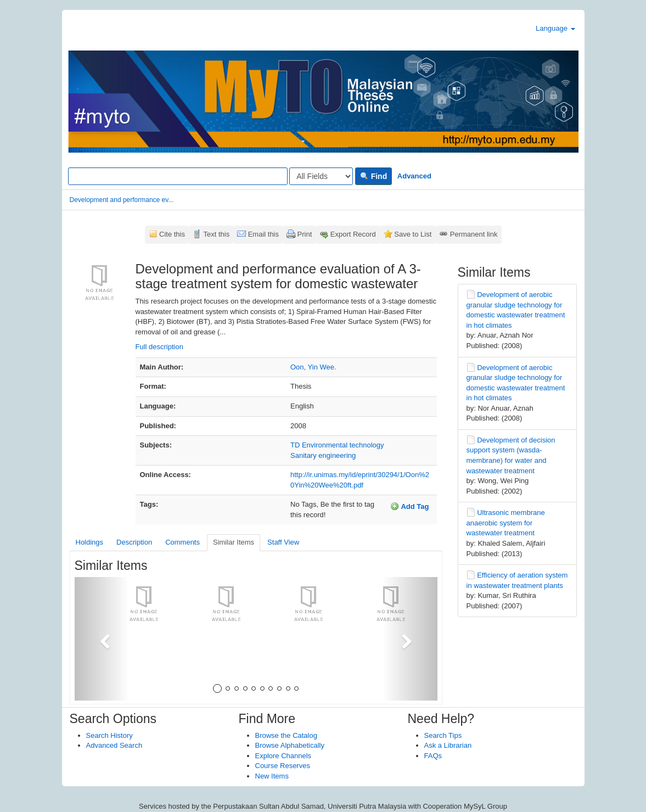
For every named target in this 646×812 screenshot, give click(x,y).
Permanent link (474, 234)
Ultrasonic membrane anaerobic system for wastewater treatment (506, 523)
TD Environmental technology (337, 445)
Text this (216, 234)
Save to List (413, 234)
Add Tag (409, 506)
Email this (263, 234)
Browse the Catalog (286, 735)
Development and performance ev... (122, 200)
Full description (159, 347)
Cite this (172, 234)
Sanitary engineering (323, 455)
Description (134, 542)
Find (373, 176)
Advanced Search (114, 745)
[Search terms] (178, 176)
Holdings (90, 542)
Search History (109, 735)
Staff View (283, 542)
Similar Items (234, 542)
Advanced (414, 176)
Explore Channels (283, 756)
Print (305, 234)
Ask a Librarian (448, 745)
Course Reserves (283, 766)
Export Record (353, 234)
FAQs (433, 756)
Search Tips (443, 735)
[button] (102, 639)
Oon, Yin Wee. (313, 367)
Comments (182, 542)
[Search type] (321, 176)
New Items (272, 776)
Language (555, 28)
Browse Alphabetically (290, 745)
